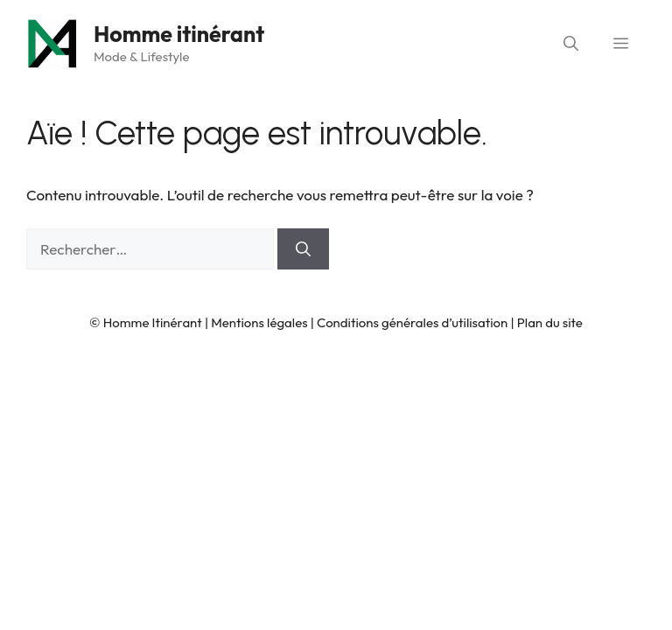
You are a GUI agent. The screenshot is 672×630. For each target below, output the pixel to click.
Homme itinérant (179, 34)
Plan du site (550, 322)
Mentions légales (259, 322)
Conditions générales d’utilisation (412, 322)
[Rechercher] (303, 249)
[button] (571, 44)
